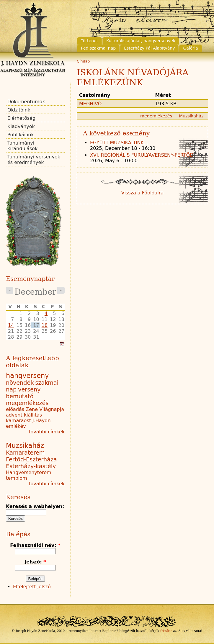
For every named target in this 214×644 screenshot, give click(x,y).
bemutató (20, 396)
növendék (20, 383)
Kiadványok (21, 126)
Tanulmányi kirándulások (22, 146)
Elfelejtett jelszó (32, 587)
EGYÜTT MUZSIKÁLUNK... (119, 143)
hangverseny (27, 376)
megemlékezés (156, 116)
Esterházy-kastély (31, 466)
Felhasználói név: (35, 545)
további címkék (47, 432)
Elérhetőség (21, 118)
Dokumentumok (26, 102)
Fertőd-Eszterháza (31, 459)
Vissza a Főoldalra (142, 193)
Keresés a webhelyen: (35, 506)
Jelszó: (35, 562)
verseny (29, 390)
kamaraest (18, 421)
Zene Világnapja (45, 409)
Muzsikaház (191, 116)
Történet (89, 41)
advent (14, 415)
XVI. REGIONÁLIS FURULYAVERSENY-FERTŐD (142, 155)
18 (45, 325)
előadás (15, 409)
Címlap (83, 61)
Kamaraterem (25, 453)
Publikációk (21, 135)
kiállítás (33, 415)
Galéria (190, 48)
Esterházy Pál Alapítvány (149, 48)
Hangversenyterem (29, 472)
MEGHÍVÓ (90, 104)
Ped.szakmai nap (98, 48)
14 (11, 325)
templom (17, 478)
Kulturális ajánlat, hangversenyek (141, 41)
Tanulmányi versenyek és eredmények (34, 160)
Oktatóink (19, 110)
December (35, 292)
